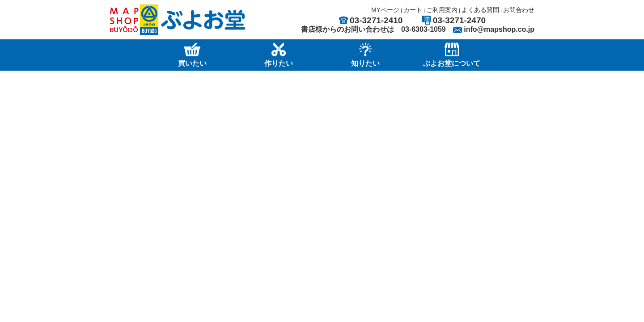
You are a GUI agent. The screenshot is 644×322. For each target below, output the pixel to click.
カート (413, 10)
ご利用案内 (442, 10)
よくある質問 (480, 10)
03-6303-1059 (424, 29)
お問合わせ (519, 10)
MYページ (385, 10)
